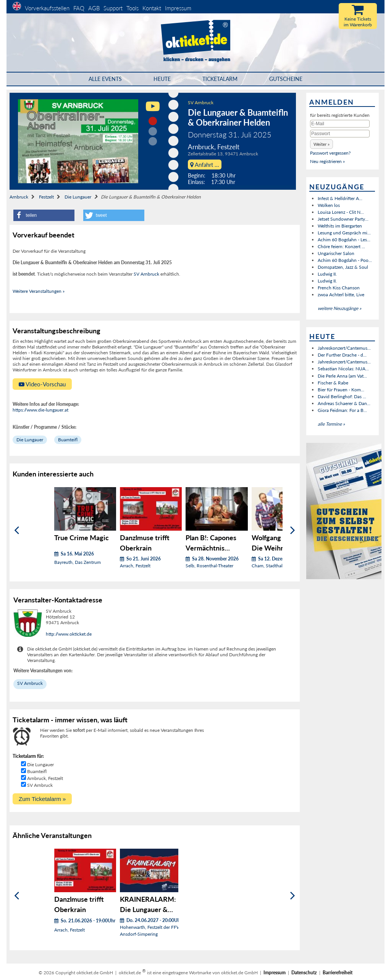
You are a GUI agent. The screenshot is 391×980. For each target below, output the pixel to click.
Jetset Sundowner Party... (343, 219)
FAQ (79, 8)
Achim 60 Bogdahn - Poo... (345, 260)
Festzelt (46, 197)
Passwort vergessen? (330, 153)
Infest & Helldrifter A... (340, 198)
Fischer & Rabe (333, 383)
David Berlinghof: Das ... (342, 396)
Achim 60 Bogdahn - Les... (344, 240)
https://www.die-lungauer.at (40, 410)
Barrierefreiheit (338, 973)
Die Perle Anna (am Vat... (342, 376)
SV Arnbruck (201, 103)
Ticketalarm (220, 79)
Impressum (178, 8)
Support (113, 8)
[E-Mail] (340, 124)
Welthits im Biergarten (340, 226)
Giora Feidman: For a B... (342, 410)
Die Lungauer (78, 197)
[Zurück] (17, 530)
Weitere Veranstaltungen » (39, 291)
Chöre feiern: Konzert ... (341, 246)
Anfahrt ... (205, 165)
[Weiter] (293, 530)
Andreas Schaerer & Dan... (344, 403)
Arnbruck (19, 197)
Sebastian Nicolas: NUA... (343, 369)
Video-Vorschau (42, 384)
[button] (44, 215)
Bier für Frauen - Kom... (341, 390)
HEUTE (162, 79)
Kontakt (152, 8)
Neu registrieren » (327, 161)
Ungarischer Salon (336, 253)
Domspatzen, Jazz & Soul (343, 267)
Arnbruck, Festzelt (45, 778)
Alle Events (105, 79)
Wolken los (329, 205)
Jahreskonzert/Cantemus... (344, 348)
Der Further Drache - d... (342, 355)
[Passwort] (340, 134)
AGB (94, 8)
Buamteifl (68, 440)
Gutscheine (286, 79)
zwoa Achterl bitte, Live (341, 295)
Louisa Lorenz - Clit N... (341, 212)
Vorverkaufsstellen (47, 8)
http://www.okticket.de (69, 634)
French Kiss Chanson (339, 288)
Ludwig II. (327, 274)
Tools (132, 8)
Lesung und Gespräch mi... (344, 233)
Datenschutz (304, 973)
